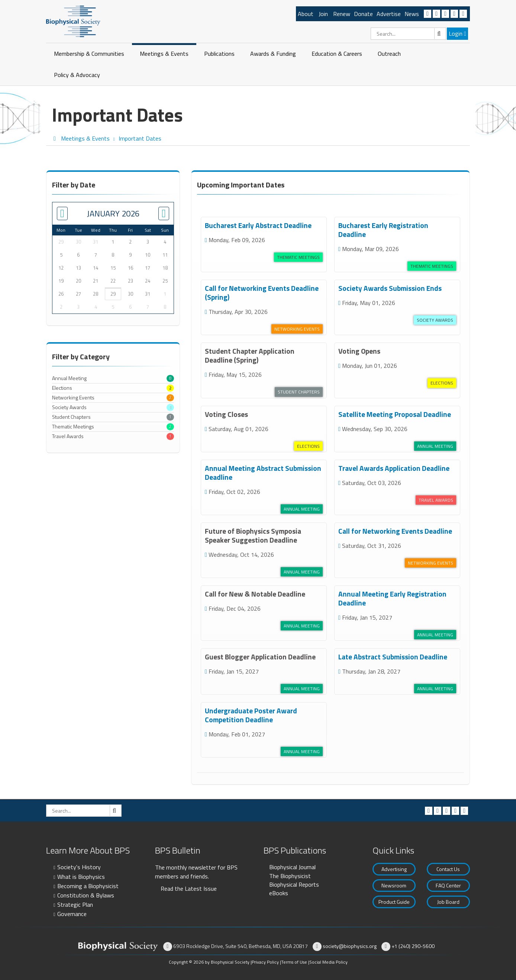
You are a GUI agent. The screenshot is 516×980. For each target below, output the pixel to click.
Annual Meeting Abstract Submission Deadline (263, 473)
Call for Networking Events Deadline (395, 531)
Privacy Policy (265, 962)
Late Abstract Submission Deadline (393, 657)
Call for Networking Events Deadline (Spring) (262, 293)
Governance (72, 914)
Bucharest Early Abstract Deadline (258, 225)
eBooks (279, 893)
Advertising (394, 869)
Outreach (389, 54)
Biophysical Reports (294, 884)
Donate (363, 14)
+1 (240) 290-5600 (413, 946)
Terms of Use (294, 962)
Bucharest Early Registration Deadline (383, 230)
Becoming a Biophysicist (88, 886)
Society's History (79, 867)
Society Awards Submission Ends (390, 288)
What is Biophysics (81, 877)
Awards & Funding (273, 54)
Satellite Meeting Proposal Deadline (395, 414)
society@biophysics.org (350, 946)
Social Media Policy (328, 962)
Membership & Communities (89, 54)
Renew (342, 14)
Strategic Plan (75, 905)
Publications (219, 54)
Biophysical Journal (292, 867)
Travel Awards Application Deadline (394, 468)
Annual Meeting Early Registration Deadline (392, 598)
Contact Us (448, 869)
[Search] (408, 34)
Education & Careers (337, 54)
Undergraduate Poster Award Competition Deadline (251, 715)
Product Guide (394, 902)
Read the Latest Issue (189, 889)
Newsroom (394, 885)
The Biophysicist (290, 876)
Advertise (389, 14)
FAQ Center (448, 885)
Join (323, 14)
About (306, 14)
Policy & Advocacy (77, 75)
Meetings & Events (164, 54)
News (412, 14)
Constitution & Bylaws (86, 895)
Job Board (448, 902)
